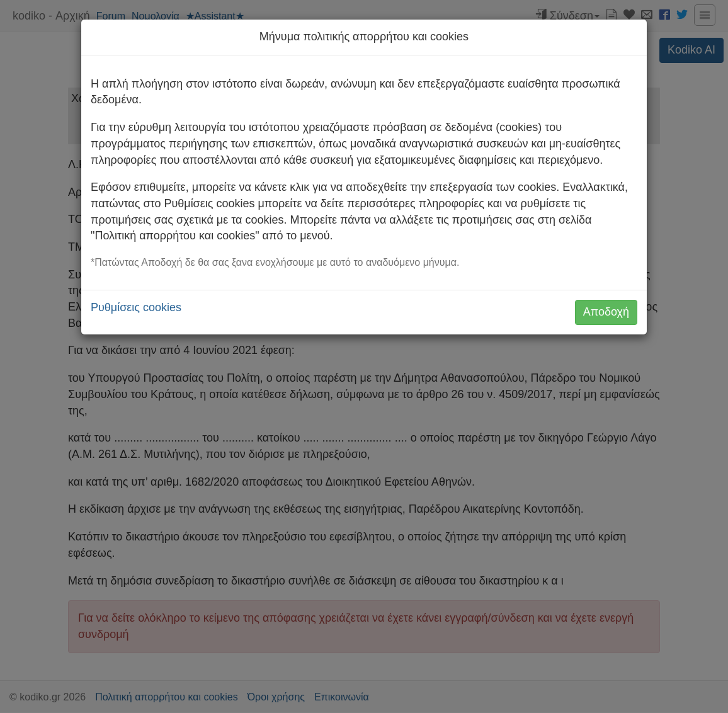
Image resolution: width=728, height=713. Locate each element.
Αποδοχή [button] (606, 312)
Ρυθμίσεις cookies (136, 307)
